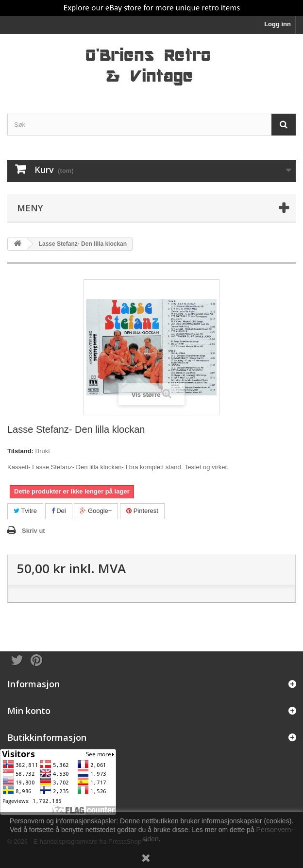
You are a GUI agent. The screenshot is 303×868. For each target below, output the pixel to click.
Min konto (29, 711)
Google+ (96, 511)
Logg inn (278, 24)
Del (59, 511)
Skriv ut (34, 531)
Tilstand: (20, 451)
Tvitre (25, 511)
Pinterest (142, 511)
